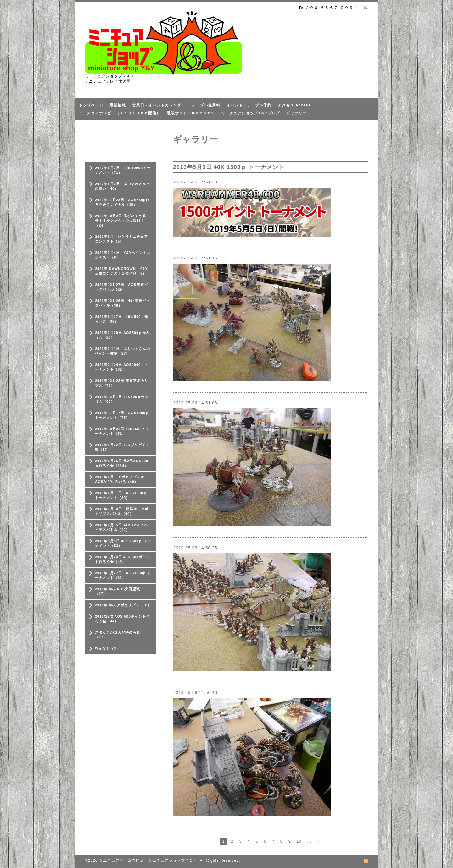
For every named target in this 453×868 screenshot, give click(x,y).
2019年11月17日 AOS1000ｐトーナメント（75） (122, 415)
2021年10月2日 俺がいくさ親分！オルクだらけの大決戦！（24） (120, 221)
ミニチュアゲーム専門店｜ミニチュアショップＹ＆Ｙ (148, 860)
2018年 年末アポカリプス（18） (123, 605)
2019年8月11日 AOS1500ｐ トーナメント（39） (121, 495)
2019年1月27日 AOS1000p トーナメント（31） (123, 575)
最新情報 (118, 105)
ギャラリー (296, 113)
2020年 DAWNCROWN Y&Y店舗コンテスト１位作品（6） (121, 271)
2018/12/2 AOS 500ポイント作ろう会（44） (122, 619)
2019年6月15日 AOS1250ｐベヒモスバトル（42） (122, 527)
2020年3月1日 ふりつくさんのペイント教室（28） (123, 351)
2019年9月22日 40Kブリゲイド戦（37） (122, 447)
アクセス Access (294, 105)
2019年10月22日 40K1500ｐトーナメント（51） (122, 431)
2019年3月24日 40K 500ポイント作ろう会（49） (122, 559)
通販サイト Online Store (191, 113)
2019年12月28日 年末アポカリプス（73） (122, 383)
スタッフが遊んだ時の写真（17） (118, 635)
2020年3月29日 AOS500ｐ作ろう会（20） (122, 335)
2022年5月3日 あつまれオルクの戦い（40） (123, 186)
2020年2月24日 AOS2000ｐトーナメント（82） (122, 367)
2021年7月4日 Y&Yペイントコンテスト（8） (123, 255)
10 (299, 841)
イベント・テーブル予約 (249, 105)
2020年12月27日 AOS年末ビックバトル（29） (121, 287)
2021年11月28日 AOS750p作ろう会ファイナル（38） (122, 202)
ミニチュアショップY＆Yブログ (251, 113)
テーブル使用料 (206, 105)
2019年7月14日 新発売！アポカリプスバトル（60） (122, 511)
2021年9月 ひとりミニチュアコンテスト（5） (121, 239)
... (309, 841)
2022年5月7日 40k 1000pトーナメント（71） (123, 170)
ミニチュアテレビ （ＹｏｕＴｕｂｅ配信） (120, 113)
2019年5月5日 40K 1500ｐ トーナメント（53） (123, 543)
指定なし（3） (107, 648)
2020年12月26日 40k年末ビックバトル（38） (122, 303)
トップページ (91, 105)
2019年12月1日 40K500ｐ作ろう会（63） (122, 399)
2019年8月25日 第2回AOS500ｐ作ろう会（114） (122, 463)
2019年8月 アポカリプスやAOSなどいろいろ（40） (120, 479)
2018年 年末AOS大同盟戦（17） (117, 591)
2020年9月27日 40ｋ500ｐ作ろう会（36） (122, 319)
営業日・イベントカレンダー (159, 105)
